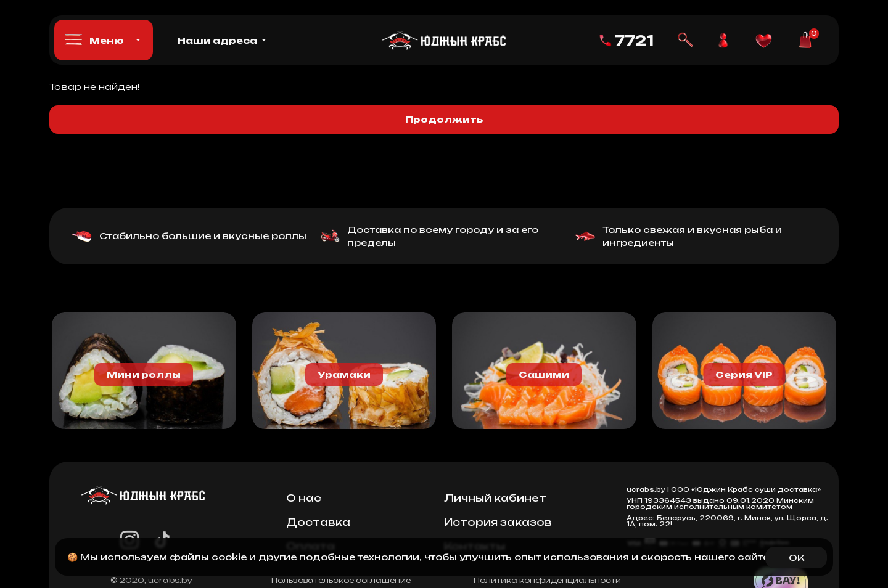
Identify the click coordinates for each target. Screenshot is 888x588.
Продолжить (444, 119)
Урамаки (344, 374)
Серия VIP (744, 374)
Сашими (544, 374)
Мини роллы (144, 374)
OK (796, 557)
